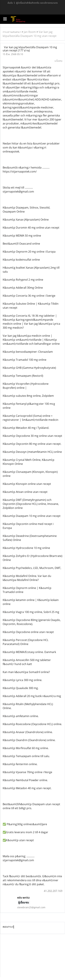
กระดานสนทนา (12, 32)
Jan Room (30, 32)
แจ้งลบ (58, 61)
